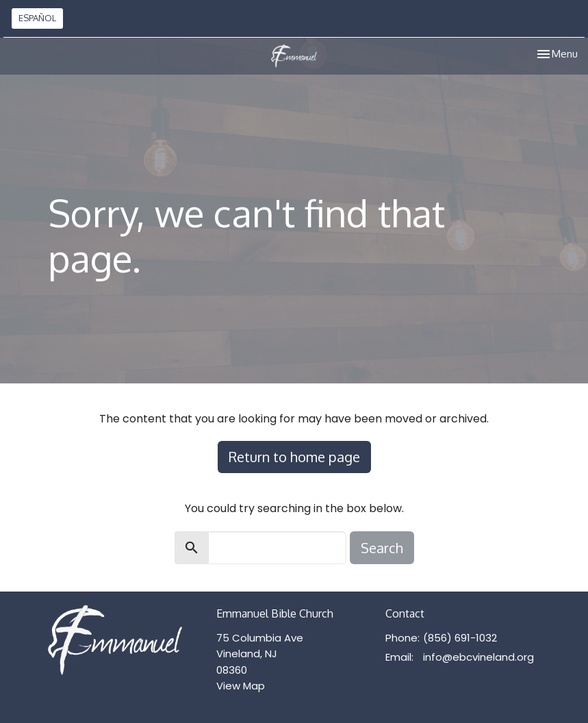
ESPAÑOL (37, 18)
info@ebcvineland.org (478, 657)
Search (382, 548)
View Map (241, 686)
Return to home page (294, 457)
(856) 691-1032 (460, 638)
